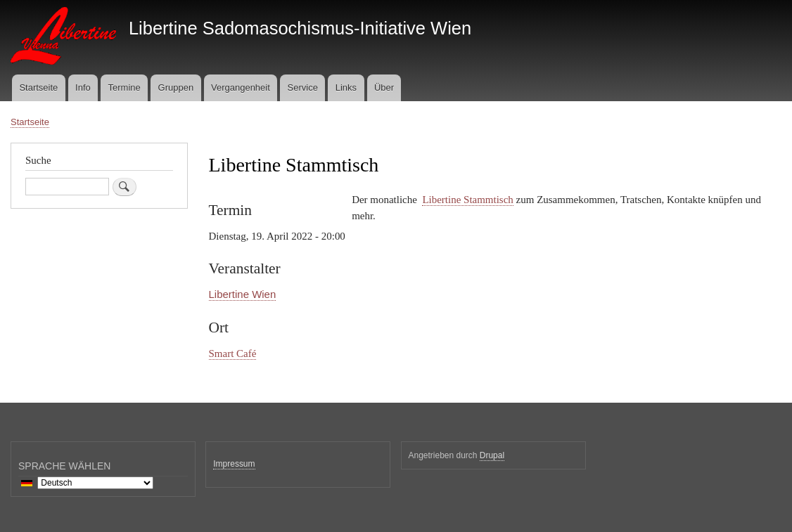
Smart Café (233, 353)
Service (303, 87)
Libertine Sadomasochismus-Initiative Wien (300, 28)
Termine (124, 87)
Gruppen (176, 87)
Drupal (492, 455)
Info (83, 87)
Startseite (38, 87)
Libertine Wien (243, 294)
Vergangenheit (241, 87)
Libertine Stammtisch (467, 200)
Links (346, 87)
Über (384, 87)
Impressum (234, 464)
